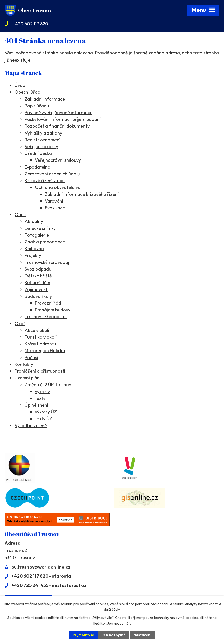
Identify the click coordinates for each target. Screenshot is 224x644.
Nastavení (142, 635)
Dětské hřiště (38, 276)
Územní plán (27, 378)
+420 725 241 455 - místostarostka (49, 585)
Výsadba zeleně (31, 425)
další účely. (112, 610)
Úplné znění (36, 405)
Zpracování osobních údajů (52, 174)
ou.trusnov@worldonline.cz (41, 567)
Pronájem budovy (53, 310)
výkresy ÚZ (46, 412)
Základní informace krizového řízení (82, 194)
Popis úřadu (37, 106)
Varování (54, 201)
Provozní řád (48, 303)
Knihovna (34, 249)
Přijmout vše (83, 635)
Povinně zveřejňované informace (59, 112)
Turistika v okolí (41, 337)
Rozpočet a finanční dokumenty (57, 126)
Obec (20, 215)
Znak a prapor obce (45, 242)
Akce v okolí (37, 330)
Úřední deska (38, 153)
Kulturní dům (37, 283)
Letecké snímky (40, 228)
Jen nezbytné (114, 635)
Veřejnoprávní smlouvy (58, 160)
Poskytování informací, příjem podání (63, 119)
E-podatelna (38, 167)
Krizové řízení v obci (45, 181)
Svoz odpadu (38, 269)
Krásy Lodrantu (40, 344)
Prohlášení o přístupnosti (40, 371)
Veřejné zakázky (41, 147)
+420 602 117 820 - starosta (41, 576)
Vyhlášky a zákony (43, 133)
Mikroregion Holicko (45, 351)
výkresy (42, 391)
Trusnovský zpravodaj (47, 262)
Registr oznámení (43, 140)
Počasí (31, 357)
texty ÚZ (44, 419)
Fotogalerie (37, 235)
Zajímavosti (37, 289)
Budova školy (38, 296)
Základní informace (45, 99)
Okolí (20, 323)
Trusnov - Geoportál (46, 317)
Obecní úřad (27, 92)
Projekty (33, 255)
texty (40, 398)
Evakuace (55, 208)
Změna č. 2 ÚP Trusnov (48, 385)
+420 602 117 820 (30, 24)
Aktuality (34, 221)
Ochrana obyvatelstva (58, 187)
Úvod (20, 85)
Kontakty (24, 364)
